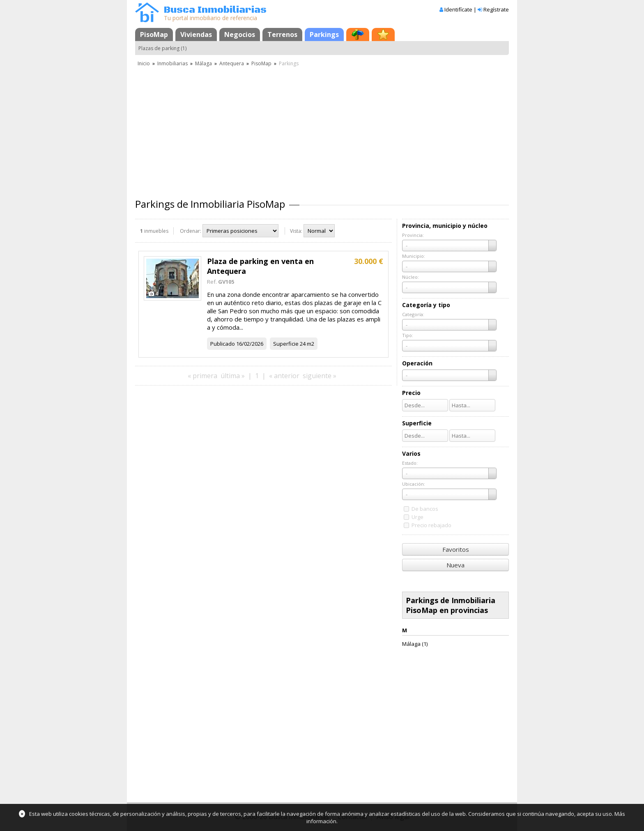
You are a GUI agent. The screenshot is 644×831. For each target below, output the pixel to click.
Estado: (410, 463)
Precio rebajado (431, 525)
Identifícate (458, 9)
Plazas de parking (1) (162, 48)
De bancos (425, 509)
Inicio (144, 63)
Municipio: (414, 256)
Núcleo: (411, 277)
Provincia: (413, 235)
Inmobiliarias (172, 63)
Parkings (324, 34)
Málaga (204, 63)
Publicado (223, 344)
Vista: (296, 231)
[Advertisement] (322, 129)
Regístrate (496, 9)
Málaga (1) (415, 644)
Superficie (286, 344)
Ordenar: (191, 231)
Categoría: (413, 314)
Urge (417, 517)
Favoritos (456, 549)
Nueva (455, 565)
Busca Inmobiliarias (215, 10)
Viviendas (196, 34)
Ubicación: (414, 484)
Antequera (232, 63)
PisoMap (154, 34)
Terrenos (282, 34)
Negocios (240, 34)
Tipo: (408, 335)
